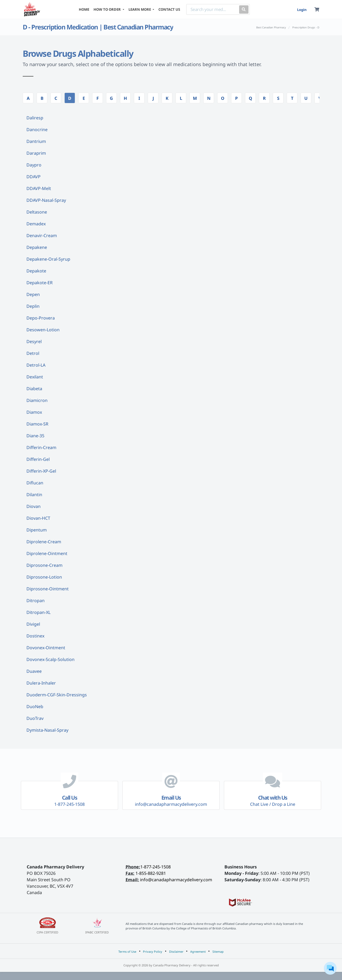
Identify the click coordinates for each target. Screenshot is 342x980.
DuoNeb (35, 706)
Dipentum (37, 530)
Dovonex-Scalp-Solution (50, 659)
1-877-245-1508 (156, 867)
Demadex (36, 224)
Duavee (34, 671)
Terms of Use (127, 951)
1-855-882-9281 (151, 873)
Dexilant (35, 377)
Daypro (34, 165)
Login (302, 10)
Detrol (33, 353)
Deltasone (37, 212)
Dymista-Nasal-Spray (47, 730)
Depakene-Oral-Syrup (48, 259)
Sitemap (218, 951)
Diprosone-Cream (44, 565)
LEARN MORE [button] (140, 9)
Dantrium (36, 141)
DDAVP (34, 177)
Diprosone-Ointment (48, 589)
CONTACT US (169, 9)
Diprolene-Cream (44, 542)
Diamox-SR (37, 424)
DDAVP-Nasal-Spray (46, 200)
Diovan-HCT (38, 518)
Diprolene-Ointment (47, 553)
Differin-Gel (38, 459)
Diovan (34, 506)
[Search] (212, 9)
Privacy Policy (153, 951)
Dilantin (34, 495)
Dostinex (35, 636)
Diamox (34, 412)
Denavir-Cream (42, 235)
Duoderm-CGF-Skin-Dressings (57, 695)
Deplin (33, 306)
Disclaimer (176, 951)
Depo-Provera (41, 318)
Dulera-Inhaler (41, 683)
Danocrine (37, 130)
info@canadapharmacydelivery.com (176, 880)
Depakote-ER (40, 283)
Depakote (36, 271)
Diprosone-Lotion (44, 577)
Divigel (33, 624)
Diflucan (35, 483)
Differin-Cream (41, 447)
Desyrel (34, 341)
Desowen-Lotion (43, 330)
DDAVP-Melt (39, 188)
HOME (84, 9)
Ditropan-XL (38, 612)
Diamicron (37, 400)
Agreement (198, 951)
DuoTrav (35, 718)
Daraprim (36, 153)
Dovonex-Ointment (46, 648)
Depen (33, 294)
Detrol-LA (36, 365)
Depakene (37, 247)
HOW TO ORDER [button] (108, 9)
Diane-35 (35, 436)
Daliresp (35, 118)
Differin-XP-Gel (41, 471)
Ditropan (36, 601)
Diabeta (34, 389)
